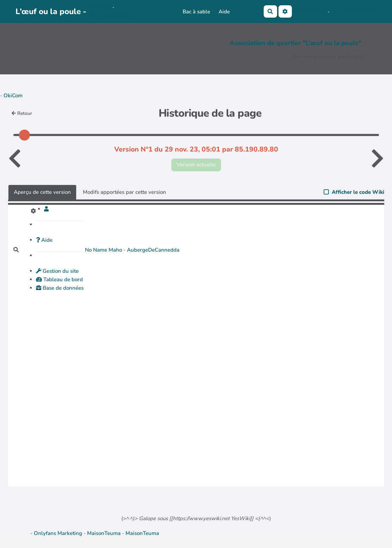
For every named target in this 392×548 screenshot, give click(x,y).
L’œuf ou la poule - (51, 11)
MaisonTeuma (105, 533)
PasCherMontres (112, 16)
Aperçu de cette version (42, 192)
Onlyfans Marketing (59, 533)
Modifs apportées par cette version (124, 192)
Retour (22, 113)
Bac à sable (196, 12)
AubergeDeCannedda (356, 12)
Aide (224, 12)
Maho (321, 12)
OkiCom (102, 7)
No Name (303, 12)
